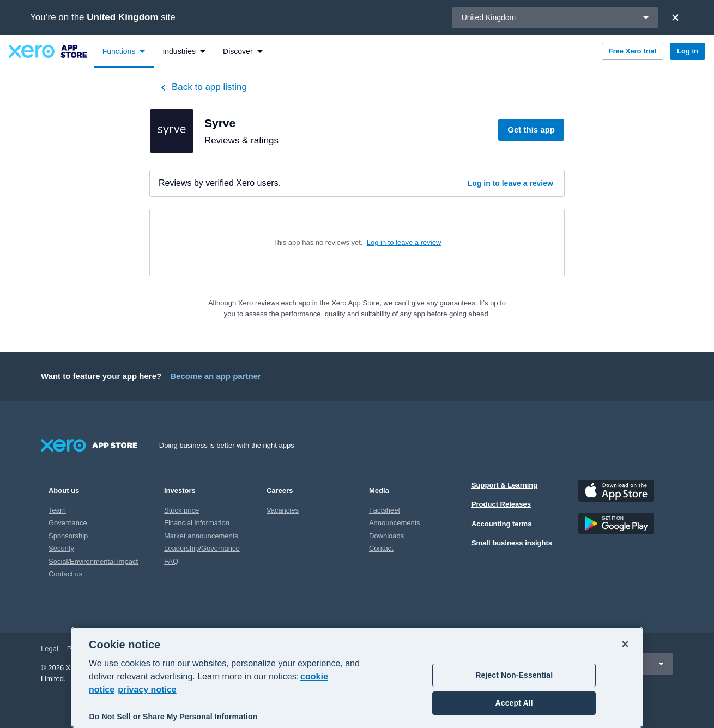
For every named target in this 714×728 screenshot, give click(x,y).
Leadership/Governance (202, 548)
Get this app (531, 130)
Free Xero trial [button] (633, 51)
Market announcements (201, 536)
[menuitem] (124, 51)
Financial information (197, 523)
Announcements (395, 523)
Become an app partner (216, 376)
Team (57, 510)
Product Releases (501, 504)
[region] (357, 677)
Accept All (514, 703)
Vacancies (283, 510)
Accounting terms (502, 524)
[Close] (675, 17)
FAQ (171, 561)
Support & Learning (504, 485)
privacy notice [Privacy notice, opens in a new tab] (147, 690)
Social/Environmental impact (93, 561)
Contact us (65, 574)
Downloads (386, 536)
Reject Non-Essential (514, 675)
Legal (50, 649)
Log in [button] (688, 51)
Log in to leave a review (510, 183)
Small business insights (512, 543)
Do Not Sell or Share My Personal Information (174, 717)
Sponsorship (68, 536)
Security (61, 548)
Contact (381, 548)
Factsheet (385, 510)
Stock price (181, 510)
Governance (68, 523)
